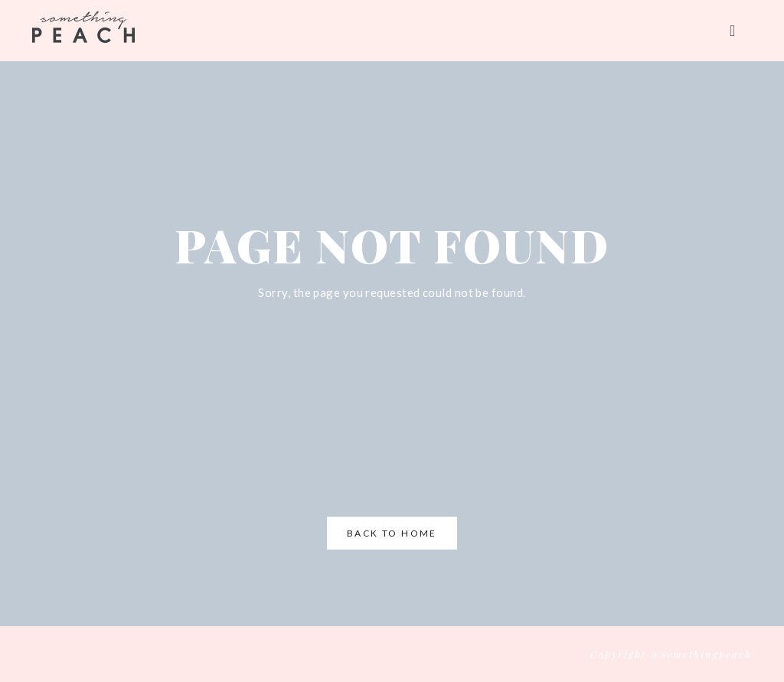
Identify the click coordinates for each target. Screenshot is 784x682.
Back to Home (392, 533)
